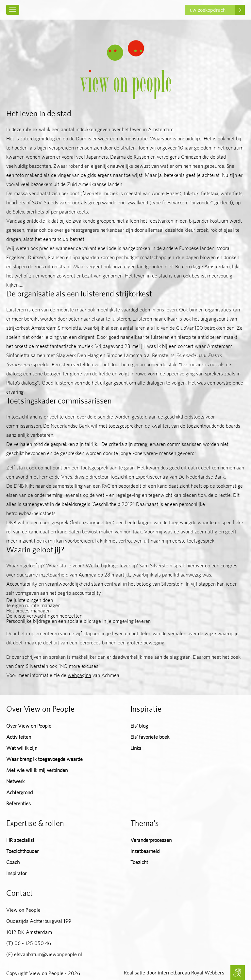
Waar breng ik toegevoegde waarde (44, 759)
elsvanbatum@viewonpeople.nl (48, 954)
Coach (13, 862)
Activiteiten (19, 737)
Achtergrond (19, 792)
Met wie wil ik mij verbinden (37, 770)
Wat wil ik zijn (22, 748)
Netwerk (15, 781)
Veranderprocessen (151, 840)
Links (136, 748)
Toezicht (139, 862)
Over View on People (29, 726)
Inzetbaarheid (145, 851)
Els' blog (139, 726)
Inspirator (16, 873)
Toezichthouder (22, 851)
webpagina (79, 675)
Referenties (18, 804)
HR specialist (20, 840)
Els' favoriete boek (150, 737)
